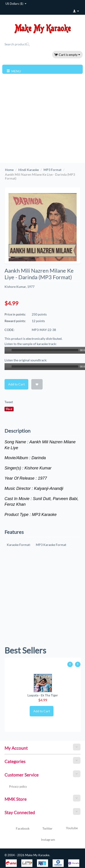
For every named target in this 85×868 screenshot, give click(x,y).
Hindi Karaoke (29, 170)
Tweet (9, 402)
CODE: (10, 330)
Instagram (42, 840)
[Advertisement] (42, 118)
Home (9, 170)
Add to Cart (16, 384)
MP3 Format (52, 170)
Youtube (66, 829)
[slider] (45, 350)
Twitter (42, 829)
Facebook (17, 829)
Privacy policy (18, 787)
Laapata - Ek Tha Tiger (43, 695)
